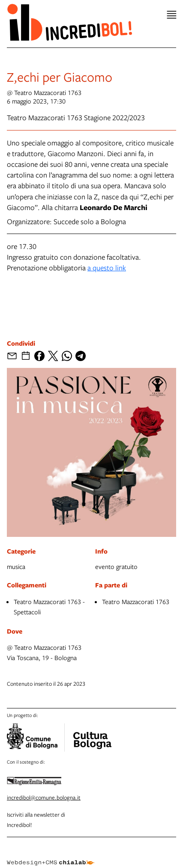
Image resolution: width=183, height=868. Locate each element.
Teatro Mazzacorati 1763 (136, 601)
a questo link (107, 268)
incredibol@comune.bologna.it (44, 797)
